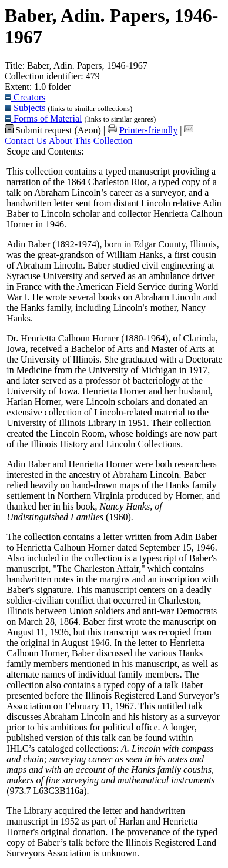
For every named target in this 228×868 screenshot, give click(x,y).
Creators (25, 97)
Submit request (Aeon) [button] (53, 130)
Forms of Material (43, 118)
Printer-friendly (148, 130)
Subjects (25, 108)
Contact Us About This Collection (68, 141)
